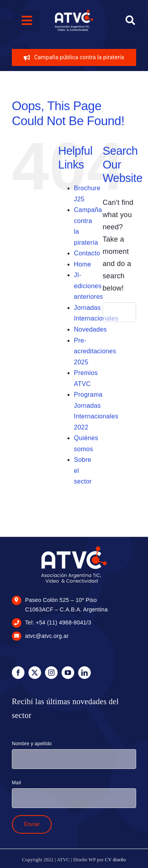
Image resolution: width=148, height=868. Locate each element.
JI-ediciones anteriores (88, 286)
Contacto (87, 253)
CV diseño (115, 860)
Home (82, 264)
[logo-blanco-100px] (74, 12)
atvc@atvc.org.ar (47, 636)
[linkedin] (84, 673)
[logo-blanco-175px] (74, 548)
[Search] (130, 21)
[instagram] (51, 673)
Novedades (90, 329)
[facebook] (18, 673)
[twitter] (35, 673)
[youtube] (68, 673)
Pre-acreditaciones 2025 (95, 351)
